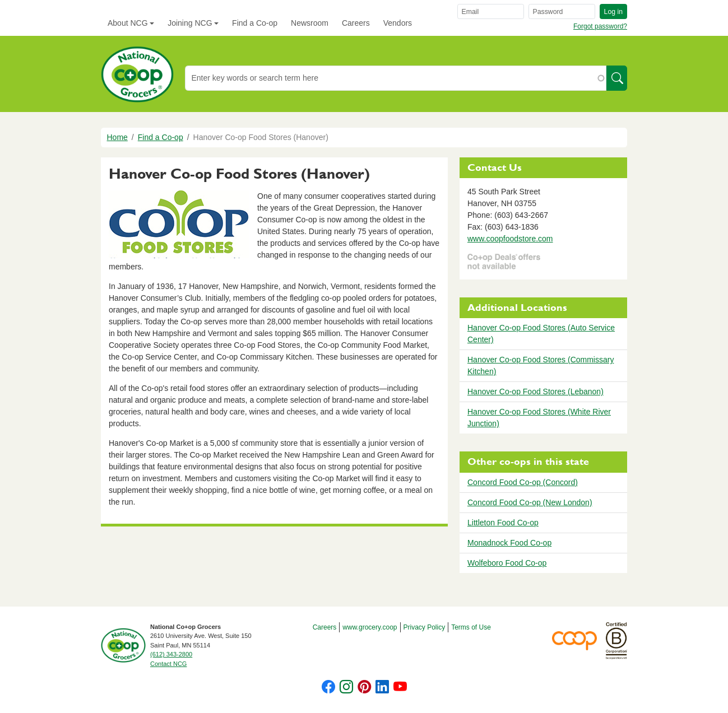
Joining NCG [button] (190, 23)
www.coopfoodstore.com (510, 239)
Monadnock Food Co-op (509, 543)
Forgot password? (600, 26)
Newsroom (310, 23)
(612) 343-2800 (171, 654)
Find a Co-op (255, 23)
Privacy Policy (425, 627)
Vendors (398, 23)
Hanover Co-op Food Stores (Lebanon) (535, 392)
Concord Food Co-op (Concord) (523, 482)
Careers (356, 23)
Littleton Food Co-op (503, 523)
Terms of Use (471, 627)
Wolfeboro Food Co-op (507, 563)
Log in (613, 12)
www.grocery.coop (370, 627)
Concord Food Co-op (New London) (530, 502)
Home (117, 137)
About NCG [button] (128, 23)
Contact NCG (168, 664)
